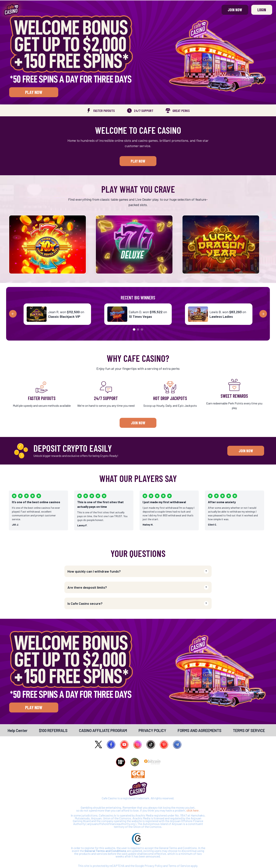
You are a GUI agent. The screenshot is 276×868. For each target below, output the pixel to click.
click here (193, 810)
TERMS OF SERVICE (249, 730)
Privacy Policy (154, 866)
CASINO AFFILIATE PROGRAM (103, 730)
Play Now (34, 92)
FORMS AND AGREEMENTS (200, 730)
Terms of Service (179, 866)
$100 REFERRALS (53, 730)
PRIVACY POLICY (152, 730)
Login (262, 10)
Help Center (18, 730)
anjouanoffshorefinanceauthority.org (111, 824)
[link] (18, 730)
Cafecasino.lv (108, 815)
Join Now (235, 10)
